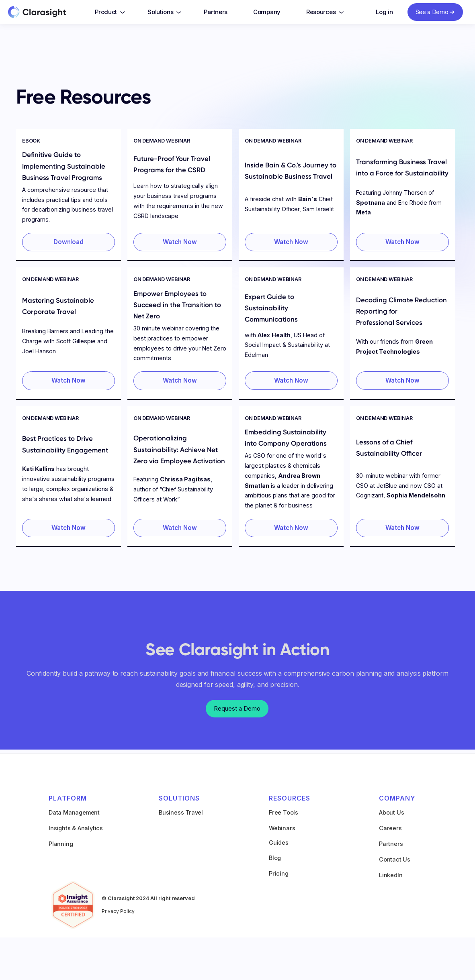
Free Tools (284, 812)
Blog (275, 858)
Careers (390, 828)
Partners (216, 12)
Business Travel (181, 812)
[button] (108, 12)
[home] (45, 13)
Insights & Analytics (76, 828)
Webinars (282, 828)
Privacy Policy (118, 911)
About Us (391, 812)
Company (267, 12)
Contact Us (395, 859)
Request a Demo (237, 708)
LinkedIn (391, 875)
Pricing (279, 873)
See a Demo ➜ (435, 12)
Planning (61, 844)
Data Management (74, 812)
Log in (384, 12)
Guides (279, 842)
